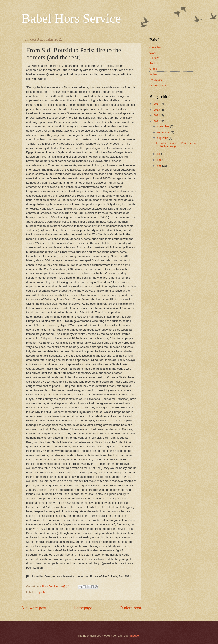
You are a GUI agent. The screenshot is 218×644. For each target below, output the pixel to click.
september (164, 132)
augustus (163, 138)
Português (156, 80)
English (40, 592)
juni (159, 160)
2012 (157, 115)
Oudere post (130, 608)
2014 (157, 104)
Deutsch (154, 58)
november (163, 126)
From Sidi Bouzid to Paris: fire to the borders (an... (176, 145)
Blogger (135, 636)
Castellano (156, 47)
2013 (157, 110)
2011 (157, 121)
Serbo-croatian (158, 85)
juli (159, 154)
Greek (153, 69)
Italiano (154, 74)
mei (159, 166)
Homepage (83, 608)
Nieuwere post (34, 608)
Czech (153, 53)
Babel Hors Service (71, 18)
